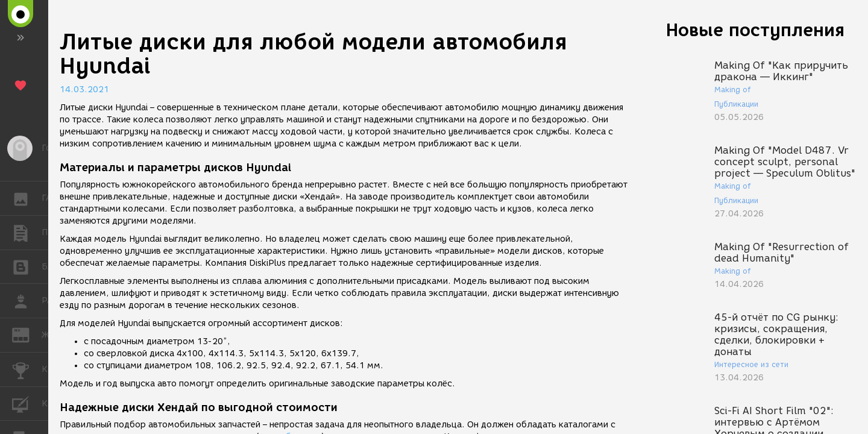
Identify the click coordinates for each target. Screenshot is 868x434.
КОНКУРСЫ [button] (27, 370)
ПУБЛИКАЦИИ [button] (27, 233)
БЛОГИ (27, 266)
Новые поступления (755, 30)
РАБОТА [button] (27, 301)
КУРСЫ (27, 403)
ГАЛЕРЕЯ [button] (27, 198)
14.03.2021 (84, 90)
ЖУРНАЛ (27, 334)
